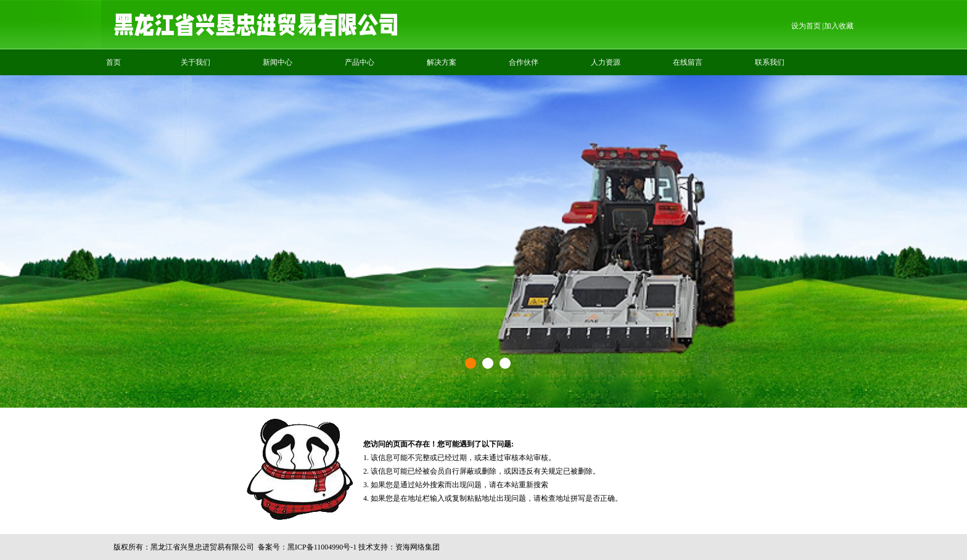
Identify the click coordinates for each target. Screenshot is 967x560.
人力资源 (606, 62)
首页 (113, 62)
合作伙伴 (524, 62)
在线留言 (688, 62)
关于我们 (195, 62)
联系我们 (770, 62)
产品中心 (360, 62)
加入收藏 (839, 26)
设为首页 (806, 26)
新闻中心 (278, 62)
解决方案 (442, 62)
